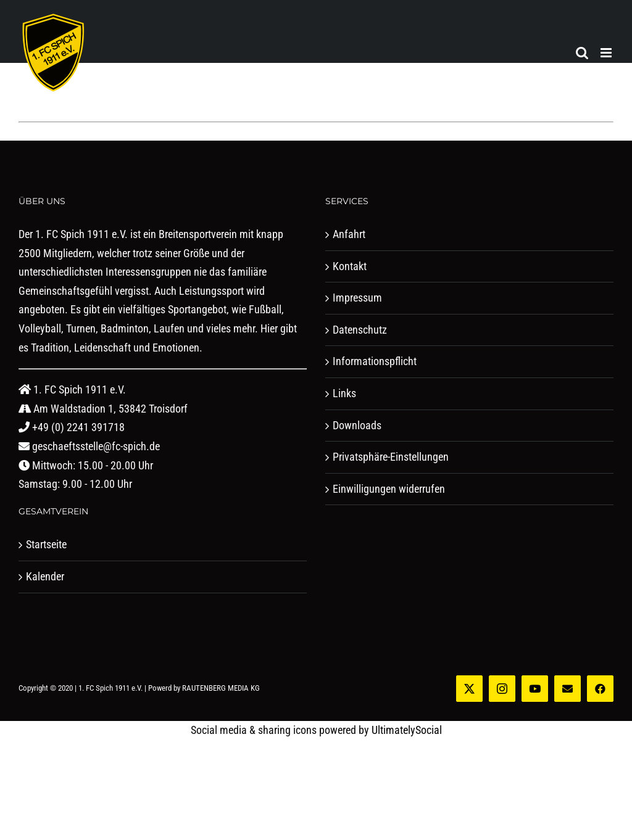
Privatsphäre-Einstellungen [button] (391, 457)
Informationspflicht (375, 361)
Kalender (45, 576)
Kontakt (350, 266)
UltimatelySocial (407, 730)
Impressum (357, 298)
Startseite (46, 544)
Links (344, 393)
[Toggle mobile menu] (607, 53)
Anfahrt (349, 234)
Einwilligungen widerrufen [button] (389, 489)
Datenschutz (360, 330)
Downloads (357, 425)
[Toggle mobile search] (582, 53)
